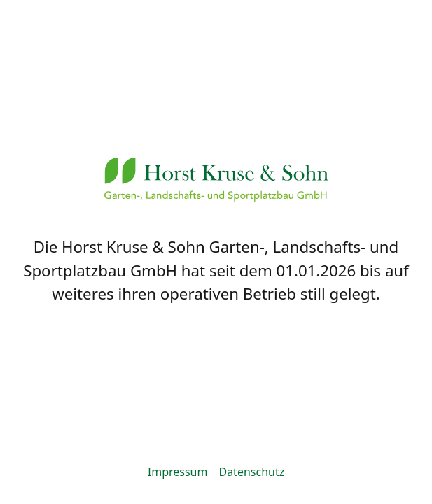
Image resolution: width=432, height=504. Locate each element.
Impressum (178, 472)
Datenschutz (251, 472)
